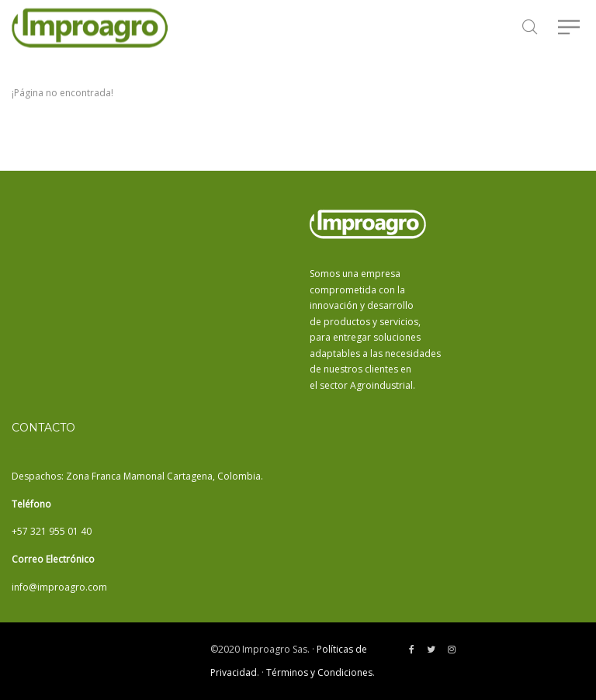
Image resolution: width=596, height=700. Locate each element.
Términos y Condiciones (319, 672)
